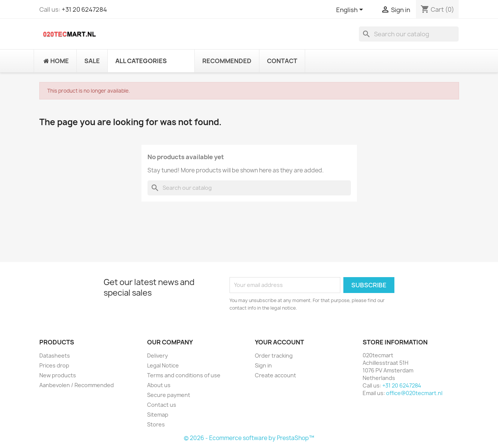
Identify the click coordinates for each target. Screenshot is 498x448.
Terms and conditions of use (184, 375)
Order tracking (274, 356)
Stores (156, 424)
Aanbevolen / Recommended (77, 385)
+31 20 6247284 (84, 9)
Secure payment (169, 395)
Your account (279, 342)
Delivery (157, 356)
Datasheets (55, 356)
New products (58, 375)
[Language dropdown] (351, 10)
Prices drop (54, 365)
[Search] (409, 34)
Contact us (162, 405)
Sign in (263, 365)
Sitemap (158, 415)
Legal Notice (163, 365)
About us (159, 385)
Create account (275, 375)
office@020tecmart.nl (414, 393)
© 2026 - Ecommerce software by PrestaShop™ (249, 438)
